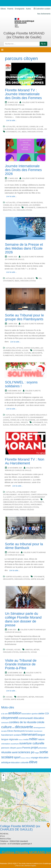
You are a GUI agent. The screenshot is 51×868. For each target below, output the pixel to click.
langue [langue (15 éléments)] (41, 735)
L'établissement (23, 203)
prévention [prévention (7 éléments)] (43, 748)
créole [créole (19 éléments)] (41, 722)
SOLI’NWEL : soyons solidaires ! (21, 384)
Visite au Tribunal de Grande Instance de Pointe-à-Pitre (21, 664)
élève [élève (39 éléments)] (33, 762)
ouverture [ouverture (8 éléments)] (15, 744)
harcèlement (36, 505)
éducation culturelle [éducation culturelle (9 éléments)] (20, 762)
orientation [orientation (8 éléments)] (6, 744)
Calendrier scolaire (42, 9)
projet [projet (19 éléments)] (34, 748)
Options (20, 348)
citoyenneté (11, 132)
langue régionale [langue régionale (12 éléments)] (10, 739)
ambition (29, 650)
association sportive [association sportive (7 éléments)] (30, 714)
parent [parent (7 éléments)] (19, 748)
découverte (37, 353)
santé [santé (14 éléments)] (15, 752)
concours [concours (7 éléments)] (5, 723)
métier (36, 650)
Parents (10, 9)
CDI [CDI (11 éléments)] (47, 714)
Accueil (40, 129)
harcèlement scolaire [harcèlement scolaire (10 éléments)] (11, 735)
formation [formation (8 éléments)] (29, 731)
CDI (46, 129)
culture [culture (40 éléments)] (6, 727)
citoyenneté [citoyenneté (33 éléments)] (10, 718)
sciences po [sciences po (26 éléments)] (26, 752)
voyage (34, 652)
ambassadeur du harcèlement (16, 502)
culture (27, 353)
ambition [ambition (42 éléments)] (15, 713)
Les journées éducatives (25, 129)
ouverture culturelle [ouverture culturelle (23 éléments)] (32, 743)
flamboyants (9, 355)
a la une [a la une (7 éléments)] (4, 714)
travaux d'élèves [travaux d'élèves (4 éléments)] (26, 758)
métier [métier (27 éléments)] (33, 739)
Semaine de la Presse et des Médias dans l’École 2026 (24, 248)
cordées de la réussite (13, 353)
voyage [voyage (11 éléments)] (35, 758)
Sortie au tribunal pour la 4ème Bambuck (24, 546)
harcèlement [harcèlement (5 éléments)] (38, 731)
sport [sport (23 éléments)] (17, 757)
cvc (19, 132)
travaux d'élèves (27, 510)
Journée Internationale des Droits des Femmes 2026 (23, 170)
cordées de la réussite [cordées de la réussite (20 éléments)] (23, 722)
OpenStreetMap (46, 821)
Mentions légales (30, 866)
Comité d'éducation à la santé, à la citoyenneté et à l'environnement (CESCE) (25, 417)
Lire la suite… (12, 120)
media (24, 132)
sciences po (37, 355)
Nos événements (44, 14)
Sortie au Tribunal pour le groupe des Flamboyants (24, 317)
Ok (43, 44)
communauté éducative (13, 505)
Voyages (10, 650)
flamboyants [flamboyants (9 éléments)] (19, 731)
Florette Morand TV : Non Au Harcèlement (25, 461)
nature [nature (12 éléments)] (41, 739)
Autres (28, 9)
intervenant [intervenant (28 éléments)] (29, 734)
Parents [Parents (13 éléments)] (26, 748)
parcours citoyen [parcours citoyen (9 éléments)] (9, 748)
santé (44, 425)
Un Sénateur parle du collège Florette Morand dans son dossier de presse (23, 619)
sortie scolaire (37, 579)
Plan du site (20, 866)
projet (37, 425)
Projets (31, 278)
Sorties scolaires (32, 348)
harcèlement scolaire (13, 507)
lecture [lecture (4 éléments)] (21, 740)
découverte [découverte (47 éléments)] (24, 727)
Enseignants (20, 9)
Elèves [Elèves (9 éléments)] (10, 731)
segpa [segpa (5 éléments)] (37, 753)
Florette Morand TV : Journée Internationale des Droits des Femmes (23, 94)
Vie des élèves (22, 127)
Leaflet (39, 821)
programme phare (11, 510)
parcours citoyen (35, 132)
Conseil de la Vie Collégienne (16, 205)
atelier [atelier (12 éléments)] (41, 713)
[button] (25, 795)
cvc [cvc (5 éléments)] (13, 728)
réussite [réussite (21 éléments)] (6, 752)
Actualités (11, 127)
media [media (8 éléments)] (26, 739)
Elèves (3, 9)
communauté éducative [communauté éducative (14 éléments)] (31, 718)
